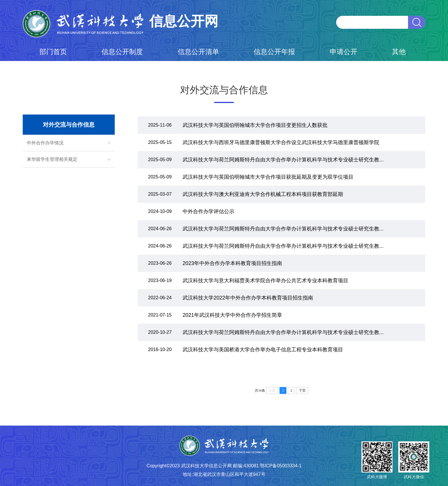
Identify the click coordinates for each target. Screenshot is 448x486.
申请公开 (344, 52)
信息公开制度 (122, 52)
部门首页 (53, 52)
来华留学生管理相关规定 (52, 159)
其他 (399, 52)
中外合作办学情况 (45, 143)
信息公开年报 (274, 52)
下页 (302, 390)
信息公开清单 (198, 52)
